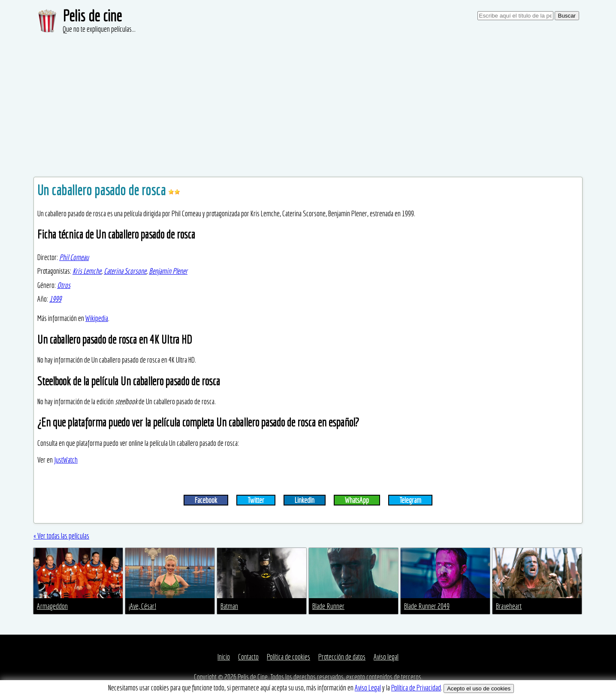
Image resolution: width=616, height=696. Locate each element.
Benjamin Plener (168, 271)
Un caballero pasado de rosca (103, 190)
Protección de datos (342, 657)
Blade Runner (328, 606)
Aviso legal (386, 657)
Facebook (206, 500)
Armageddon (52, 606)
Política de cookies (288, 657)
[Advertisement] (308, 99)
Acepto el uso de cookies (479, 688)
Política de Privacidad (416, 688)
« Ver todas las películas (61, 536)
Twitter (256, 500)
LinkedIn (305, 500)
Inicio (224, 657)
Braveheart (509, 606)
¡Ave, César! (142, 606)
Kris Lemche (87, 271)
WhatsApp (357, 500)
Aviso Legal (368, 688)
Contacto (248, 657)
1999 (55, 299)
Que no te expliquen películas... (99, 29)
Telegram (410, 500)
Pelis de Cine (253, 677)
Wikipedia (97, 318)
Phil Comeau (74, 257)
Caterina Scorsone (125, 271)
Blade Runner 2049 (427, 606)
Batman (229, 606)
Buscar (567, 16)
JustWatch (66, 460)
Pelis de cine (92, 16)
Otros (64, 285)
